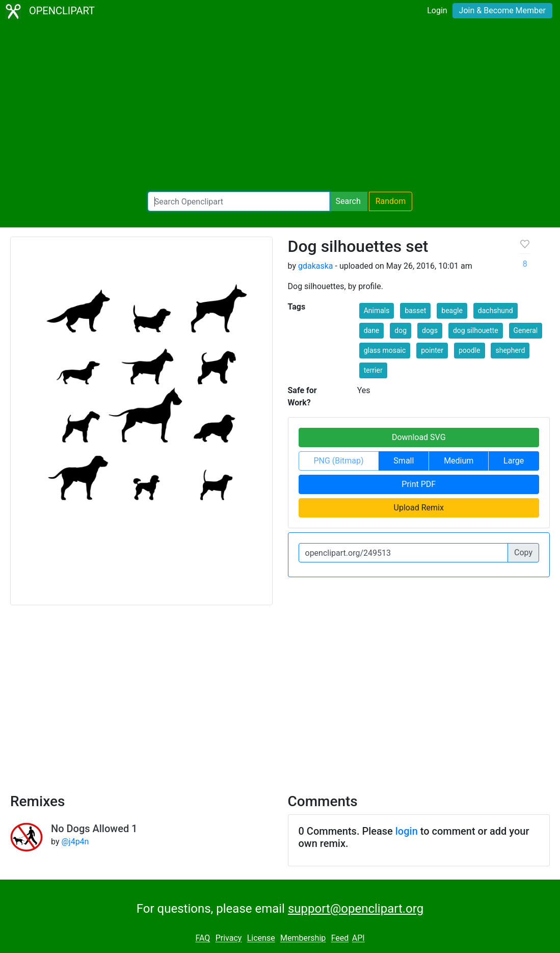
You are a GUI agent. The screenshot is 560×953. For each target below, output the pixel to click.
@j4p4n (75, 842)
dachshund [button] (496, 311)
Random (391, 201)
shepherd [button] (510, 350)
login (407, 831)
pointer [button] (432, 350)
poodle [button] (470, 350)
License (261, 938)
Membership (303, 938)
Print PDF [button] (419, 484)
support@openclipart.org (356, 909)
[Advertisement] (280, 107)
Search (348, 201)
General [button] (526, 330)
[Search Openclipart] (239, 201)
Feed (340, 938)
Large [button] (514, 461)
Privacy (229, 938)
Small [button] (404, 461)
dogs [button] (430, 330)
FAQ (203, 938)
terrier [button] (373, 370)
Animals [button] (377, 311)
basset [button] (415, 311)
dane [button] (372, 330)
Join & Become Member (502, 10)
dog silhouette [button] (476, 330)
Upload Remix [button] (419, 508)
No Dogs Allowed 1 (94, 829)
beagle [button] (452, 311)
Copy (523, 552)
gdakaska (316, 266)
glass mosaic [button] (385, 350)
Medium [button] (459, 461)
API (358, 938)
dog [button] (401, 330)
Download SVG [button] (419, 437)
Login (437, 10)
